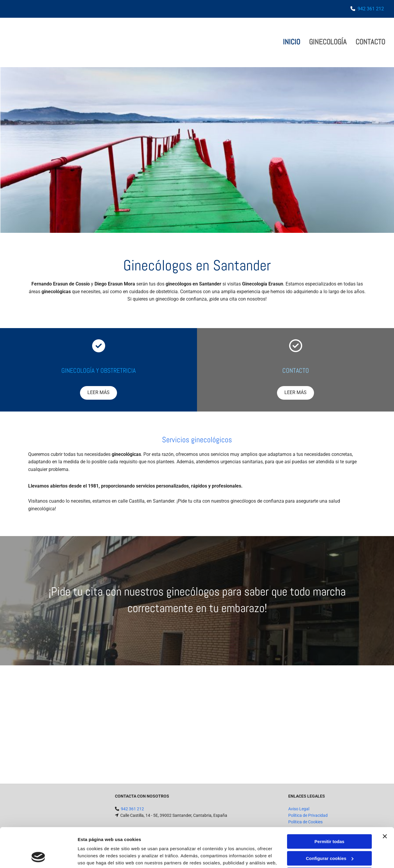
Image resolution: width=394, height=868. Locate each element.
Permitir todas (330, 805)
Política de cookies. (228, 840)
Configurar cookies (330, 821)
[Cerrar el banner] (385, 799)
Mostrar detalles (95, 856)
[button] (98, 393)
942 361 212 (371, 9)
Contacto (370, 42)
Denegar (329, 838)
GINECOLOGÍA (328, 42)
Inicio (292, 42)
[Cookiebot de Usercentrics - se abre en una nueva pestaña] (38, 856)
